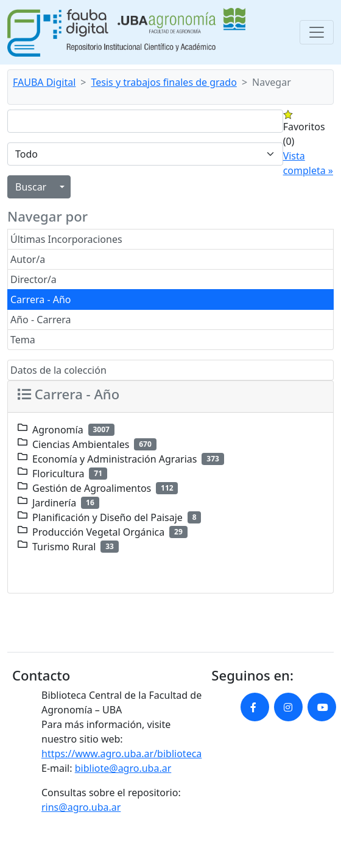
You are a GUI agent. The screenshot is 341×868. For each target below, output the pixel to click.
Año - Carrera (41, 320)
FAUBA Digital (44, 82)
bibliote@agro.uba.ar (123, 768)
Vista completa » (308, 163)
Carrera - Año (41, 299)
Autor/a (28, 259)
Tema (23, 340)
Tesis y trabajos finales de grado (164, 82)
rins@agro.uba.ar (81, 807)
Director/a (33, 279)
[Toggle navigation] (317, 32)
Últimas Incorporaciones (66, 239)
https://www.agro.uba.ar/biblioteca (121, 754)
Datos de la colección (58, 370)
